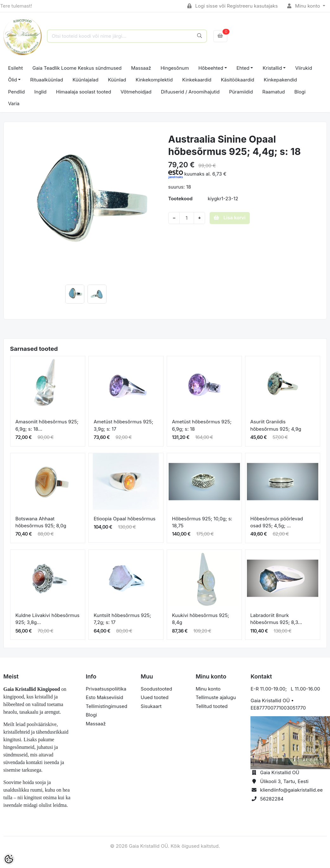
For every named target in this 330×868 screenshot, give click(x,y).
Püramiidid (241, 92)
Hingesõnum (175, 68)
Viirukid (304, 68)
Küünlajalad (86, 80)
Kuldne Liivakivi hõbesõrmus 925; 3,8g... (48, 619)
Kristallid (272, 68)
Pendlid (17, 92)
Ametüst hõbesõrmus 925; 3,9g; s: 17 (124, 425)
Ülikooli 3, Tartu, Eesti (284, 781)
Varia (14, 103)
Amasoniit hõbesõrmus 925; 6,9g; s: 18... (47, 425)
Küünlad (117, 80)
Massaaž (141, 68)
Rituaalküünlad (47, 80)
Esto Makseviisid (105, 697)
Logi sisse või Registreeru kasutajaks (233, 6)
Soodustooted (156, 689)
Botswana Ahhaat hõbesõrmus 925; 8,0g (41, 522)
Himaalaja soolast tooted (84, 92)
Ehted (243, 68)
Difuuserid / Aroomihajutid (190, 92)
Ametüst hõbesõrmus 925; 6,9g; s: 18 (202, 425)
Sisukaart (151, 706)
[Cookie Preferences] (9, 859)
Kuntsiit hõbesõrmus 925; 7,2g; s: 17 (123, 619)
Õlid (13, 80)
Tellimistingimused (107, 706)
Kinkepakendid (280, 80)
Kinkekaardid (197, 80)
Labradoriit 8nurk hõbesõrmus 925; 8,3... (276, 619)
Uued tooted (155, 697)
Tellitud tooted (212, 706)
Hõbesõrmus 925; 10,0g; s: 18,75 (202, 522)
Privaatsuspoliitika (106, 689)
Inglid (40, 92)
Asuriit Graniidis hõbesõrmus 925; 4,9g (276, 425)
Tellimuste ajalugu (216, 697)
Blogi (300, 92)
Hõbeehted (211, 68)
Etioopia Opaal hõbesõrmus (125, 519)
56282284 (272, 799)
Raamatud (274, 92)
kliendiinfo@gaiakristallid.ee (291, 790)
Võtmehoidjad (136, 92)
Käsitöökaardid (238, 80)
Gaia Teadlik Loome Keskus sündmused (77, 68)
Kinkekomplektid (154, 80)
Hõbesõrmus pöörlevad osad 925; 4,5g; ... (277, 522)
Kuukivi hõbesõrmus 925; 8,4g (201, 619)
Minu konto (304, 6)
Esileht (16, 68)
